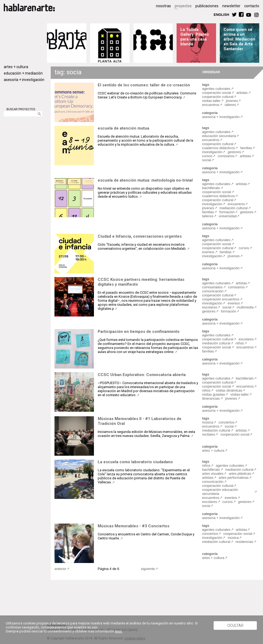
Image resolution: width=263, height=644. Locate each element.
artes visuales (213, 474)
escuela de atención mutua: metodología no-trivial (145, 180)
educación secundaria (219, 136)
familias (246, 148)
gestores (234, 152)
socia (206, 506)
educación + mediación (23, 73)
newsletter (231, 6)
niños (240, 343)
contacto (252, 6)
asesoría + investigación (24, 80)
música (208, 422)
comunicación (213, 291)
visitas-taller (211, 101)
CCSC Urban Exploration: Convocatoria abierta (142, 375)
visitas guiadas (213, 394)
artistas (242, 93)
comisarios (226, 156)
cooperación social (217, 93)
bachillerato (211, 188)
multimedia (245, 307)
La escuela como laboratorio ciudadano (135, 462)
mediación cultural (234, 208)
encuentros (211, 105)
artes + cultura (16, 67)
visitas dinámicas (229, 390)
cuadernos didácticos (218, 148)
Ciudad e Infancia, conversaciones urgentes (140, 236)
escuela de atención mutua (123, 128)
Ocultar (235, 625)
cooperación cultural (218, 97)
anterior (60, 569)
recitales (209, 434)
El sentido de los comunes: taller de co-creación (144, 85)
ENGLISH (221, 14)
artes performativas (234, 478)
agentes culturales (216, 89)
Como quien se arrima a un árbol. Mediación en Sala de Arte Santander (239, 39)
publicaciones (207, 6)
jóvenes (232, 101)
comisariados (212, 287)
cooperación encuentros (221, 299)
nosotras (163, 6)
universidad (228, 216)
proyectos (183, 6)
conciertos (226, 422)
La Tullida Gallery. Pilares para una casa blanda (195, 37)
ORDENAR (210, 72)
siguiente (148, 569)
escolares (210, 307)
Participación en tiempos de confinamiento (139, 332)
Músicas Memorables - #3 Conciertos (134, 526)
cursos (207, 156)
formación (227, 212)
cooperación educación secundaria (220, 492)
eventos (208, 252)
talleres (230, 105)
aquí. (119, 631)
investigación (212, 152)
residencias (244, 542)
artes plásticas (240, 474)
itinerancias (211, 398)
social (207, 160)
